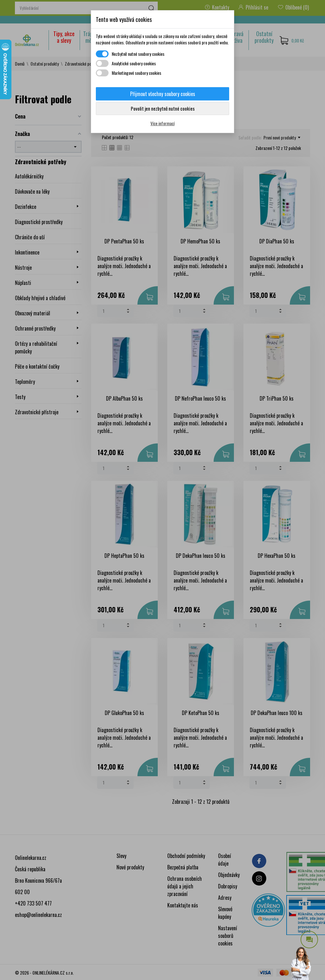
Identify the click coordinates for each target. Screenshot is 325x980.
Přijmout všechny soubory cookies (163, 94)
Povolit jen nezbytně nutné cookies (163, 108)
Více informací (162, 123)
